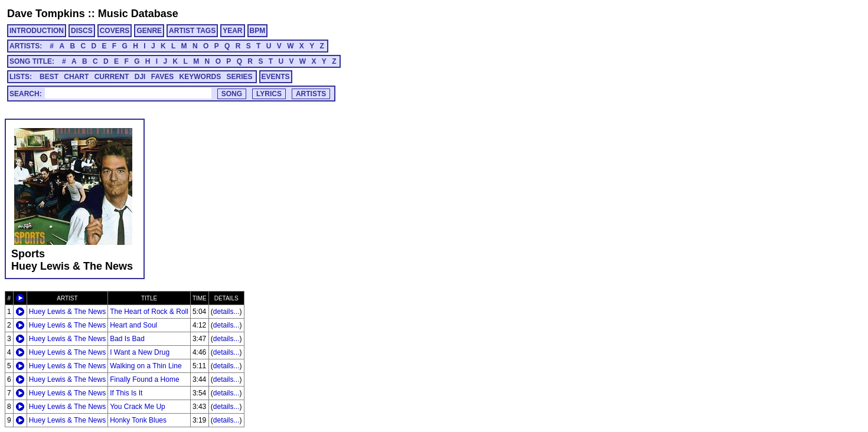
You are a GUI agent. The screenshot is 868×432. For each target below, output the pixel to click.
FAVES (162, 77)
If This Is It (126, 393)
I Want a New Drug (140, 352)
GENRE (149, 31)
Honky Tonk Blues (138, 420)
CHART (76, 77)
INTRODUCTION (37, 31)
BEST (49, 77)
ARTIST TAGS (192, 31)
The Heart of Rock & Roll (149, 312)
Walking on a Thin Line (146, 366)
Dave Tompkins (46, 14)
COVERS (115, 31)
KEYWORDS (200, 77)
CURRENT (112, 77)
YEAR (232, 31)
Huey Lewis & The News (68, 312)
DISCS (82, 31)
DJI (140, 77)
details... (226, 312)
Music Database (138, 14)
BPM (258, 31)
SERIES (240, 77)
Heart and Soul (133, 325)
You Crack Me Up (138, 407)
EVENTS (276, 77)
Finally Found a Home (144, 379)
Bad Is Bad (127, 339)
